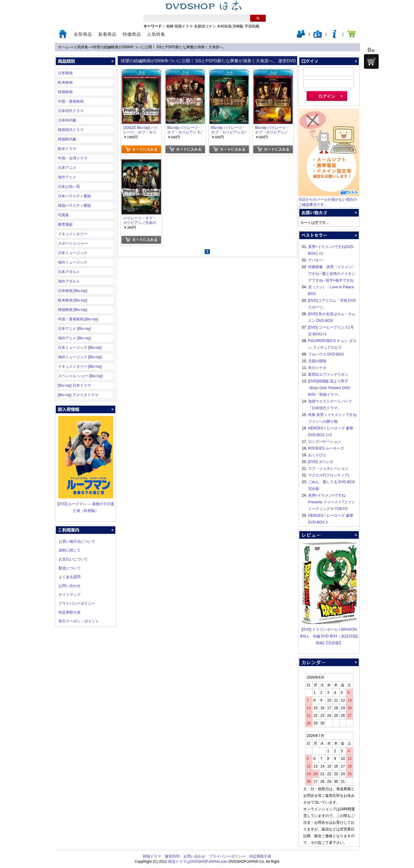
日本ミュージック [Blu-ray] (80, 348)
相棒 (170, 26)
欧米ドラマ (67, 149)
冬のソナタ (317, 368)
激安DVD (172, 856)
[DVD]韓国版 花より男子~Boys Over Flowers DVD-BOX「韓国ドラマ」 (330, 388)
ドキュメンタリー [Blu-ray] (80, 367)
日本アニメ (67, 168)
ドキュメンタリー (73, 234)
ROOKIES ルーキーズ (326, 448)
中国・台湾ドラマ (73, 158)
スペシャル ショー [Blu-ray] (80, 376)
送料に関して (70, 550)
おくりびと (317, 455)
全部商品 (83, 34)
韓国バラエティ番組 (74, 206)
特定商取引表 (70, 612)
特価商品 (132, 34)
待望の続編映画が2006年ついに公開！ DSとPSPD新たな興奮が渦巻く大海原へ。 (160, 47)
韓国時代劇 (67, 139)
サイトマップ (70, 595)
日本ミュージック (73, 253)
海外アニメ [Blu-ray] (74, 338)
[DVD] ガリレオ (321, 462)
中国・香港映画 (71, 101)
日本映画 (65, 73)
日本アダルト (69, 272)
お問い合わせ (70, 586)
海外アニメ (67, 177)
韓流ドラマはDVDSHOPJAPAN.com (198, 862)
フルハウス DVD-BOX (326, 354)
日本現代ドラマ (71, 111)
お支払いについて (73, 559)
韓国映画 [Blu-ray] (73, 310)
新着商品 (107, 34)
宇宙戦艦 (252, 26)
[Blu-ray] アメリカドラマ (78, 395)
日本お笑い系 (69, 187)
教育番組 (65, 224)
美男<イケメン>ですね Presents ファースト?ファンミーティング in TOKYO (331, 502)
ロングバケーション (325, 442)
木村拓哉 (224, 26)
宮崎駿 (238, 26)
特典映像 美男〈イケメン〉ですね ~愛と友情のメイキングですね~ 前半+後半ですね (332, 274)
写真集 (63, 215)
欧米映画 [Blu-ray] (73, 300)
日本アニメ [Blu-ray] (74, 329)
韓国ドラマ (184, 26)
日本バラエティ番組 (74, 196)
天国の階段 (317, 361)
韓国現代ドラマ (71, 130)
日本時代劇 (67, 120)
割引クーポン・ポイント (79, 621)
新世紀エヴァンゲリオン (328, 374)
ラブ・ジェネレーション (328, 469)
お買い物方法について (77, 542)
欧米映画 (65, 82)
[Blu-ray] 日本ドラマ (74, 385)
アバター (315, 260)
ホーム (63, 47)
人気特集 (156, 34)
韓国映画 (65, 92)
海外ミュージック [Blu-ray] (80, 357)
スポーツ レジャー (73, 243)
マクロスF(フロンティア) (329, 475)
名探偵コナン (205, 26)
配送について (70, 568)
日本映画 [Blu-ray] (73, 291)
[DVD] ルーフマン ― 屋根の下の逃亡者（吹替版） (86, 504)
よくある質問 (70, 577)
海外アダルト (69, 281)
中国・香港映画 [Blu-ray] (78, 319)
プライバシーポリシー (77, 604)
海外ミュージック (73, 262)
